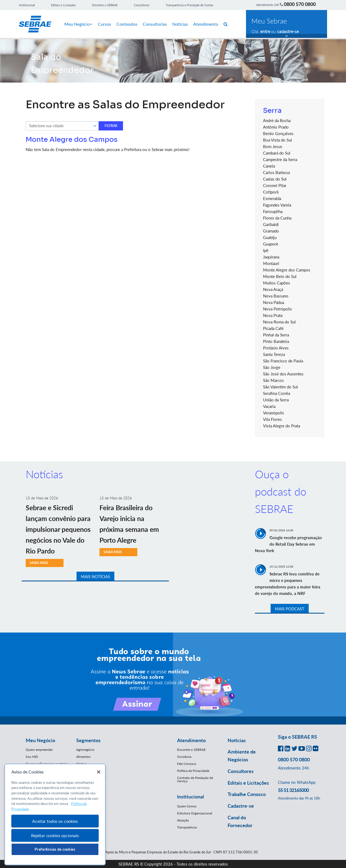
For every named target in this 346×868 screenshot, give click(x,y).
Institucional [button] (190, 797)
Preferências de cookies (55, 849)
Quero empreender (39, 750)
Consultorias (155, 24)
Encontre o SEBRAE (105, 5)
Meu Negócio (78, 24)
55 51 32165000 (293, 790)
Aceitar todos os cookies (55, 821)
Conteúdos (127, 24)
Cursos (104, 24)
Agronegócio (85, 750)
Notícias (180, 24)
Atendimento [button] (191, 740)
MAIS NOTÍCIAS (95, 577)
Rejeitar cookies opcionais (55, 835)
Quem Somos (187, 806)
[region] (55, 815)
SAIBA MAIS (39, 563)
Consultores (142, 5)
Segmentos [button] (88, 740)
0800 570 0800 (300, 4)
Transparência (187, 827)
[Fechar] (99, 772)
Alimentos (83, 757)
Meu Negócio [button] (40, 740)
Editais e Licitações (64, 5)
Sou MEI (32, 757)
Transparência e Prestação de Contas (189, 5)
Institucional (27, 5)
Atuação (183, 820)
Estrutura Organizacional (195, 813)
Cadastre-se (241, 806)
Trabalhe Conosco (247, 794)
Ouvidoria (184, 757)
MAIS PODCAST (290, 609)
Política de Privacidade (193, 771)
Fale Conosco (187, 764)
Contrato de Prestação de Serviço (195, 779)
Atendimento (206, 24)
